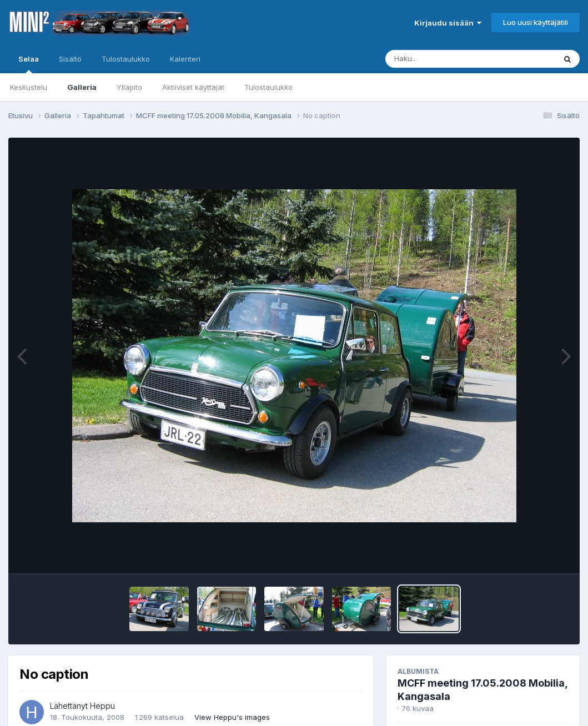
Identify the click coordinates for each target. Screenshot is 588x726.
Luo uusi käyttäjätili (536, 22)
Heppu (102, 706)
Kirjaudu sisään (448, 23)
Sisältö (70, 59)
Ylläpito (129, 87)
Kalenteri (185, 59)
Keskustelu (29, 87)
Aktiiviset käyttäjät (193, 87)
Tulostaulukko (268, 87)
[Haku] (450, 59)
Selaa (29, 64)
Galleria (82, 87)
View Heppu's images (232, 717)
